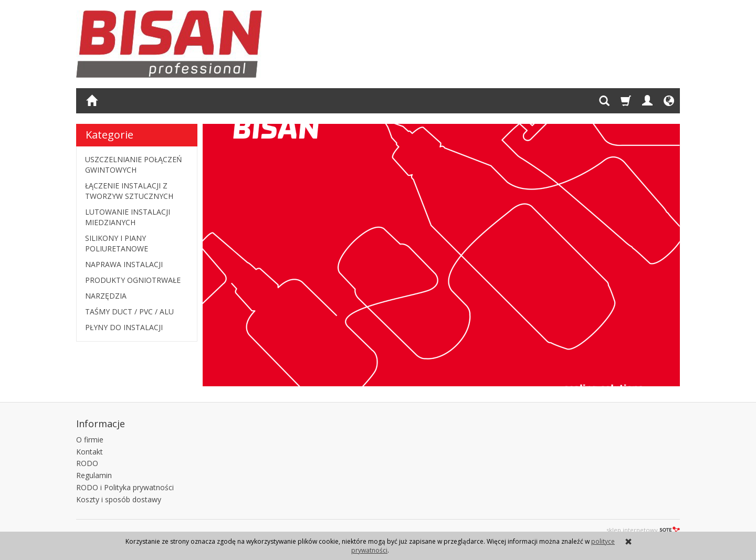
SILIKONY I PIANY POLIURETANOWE (117, 243)
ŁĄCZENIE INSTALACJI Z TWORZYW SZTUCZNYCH (129, 191)
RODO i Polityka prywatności (125, 487)
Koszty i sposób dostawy (119, 499)
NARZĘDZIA (106, 296)
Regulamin (94, 475)
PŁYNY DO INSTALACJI (124, 327)
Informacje (101, 424)
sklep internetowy (643, 530)
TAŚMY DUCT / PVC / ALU (129, 311)
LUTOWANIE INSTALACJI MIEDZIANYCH (128, 217)
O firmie (90, 440)
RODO (87, 463)
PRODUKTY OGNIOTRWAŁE (133, 280)
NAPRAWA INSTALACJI (124, 264)
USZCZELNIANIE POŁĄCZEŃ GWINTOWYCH (134, 165)
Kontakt (90, 452)
